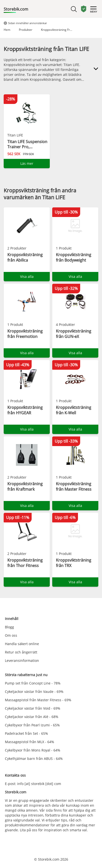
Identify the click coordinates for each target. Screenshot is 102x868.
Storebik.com (16, 9)
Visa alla (27, 276)
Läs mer (27, 163)
